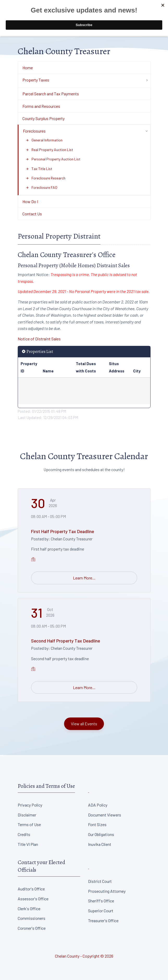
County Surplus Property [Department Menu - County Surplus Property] (43, 118)
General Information (44, 140)
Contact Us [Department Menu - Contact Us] (32, 214)
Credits (24, 834)
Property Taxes (36, 80)
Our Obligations (101, 834)
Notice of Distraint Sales (39, 339)
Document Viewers (105, 815)
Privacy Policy (30, 805)
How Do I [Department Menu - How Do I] (30, 201)
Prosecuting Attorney (107, 891)
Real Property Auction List (49, 150)
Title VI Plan (28, 844)
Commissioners (32, 918)
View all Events (84, 724)
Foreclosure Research (45, 178)
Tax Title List (39, 169)
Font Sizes (97, 824)
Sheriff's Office (101, 901)
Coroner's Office (32, 928)
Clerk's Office (29, 909)
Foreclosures (34, 131)
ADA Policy (98, 805)
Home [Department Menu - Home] (28, 68)
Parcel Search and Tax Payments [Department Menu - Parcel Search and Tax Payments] (51, 94)
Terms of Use (29, 824)
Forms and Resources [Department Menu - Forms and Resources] (41, 106)
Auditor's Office (31, 889)
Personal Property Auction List (53, 159)
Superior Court (101, 911)
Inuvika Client (100, 844)
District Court (100, 881)
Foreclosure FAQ (41, 187)
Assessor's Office (33, 899)
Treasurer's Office (103, 920)
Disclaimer (27, 815)
